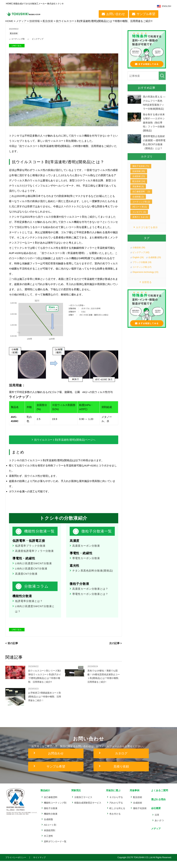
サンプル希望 (146, 14)
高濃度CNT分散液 (26, 580)
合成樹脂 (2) (138, 201)
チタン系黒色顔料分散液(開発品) (93, 577)
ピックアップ (39, 39)
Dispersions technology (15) (145, 277)
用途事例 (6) (138, 191)
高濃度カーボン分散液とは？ (90, 595)
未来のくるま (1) (140, 221)
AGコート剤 (50, 832)
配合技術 (48, 21)
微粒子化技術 (139, 815)
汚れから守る (116, 810)
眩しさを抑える (117, 815)
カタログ (121, 761)
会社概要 (155, 814)
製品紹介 (45, 798)
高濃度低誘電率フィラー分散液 (34, 557)
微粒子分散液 (51, 815)
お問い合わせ (116, 14)
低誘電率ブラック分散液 (30, 552)
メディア (21, 21)
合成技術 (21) (139, 181)
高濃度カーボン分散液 (86, 552)
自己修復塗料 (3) (141, 196)
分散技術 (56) (139, 252)
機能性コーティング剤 (55, 810)
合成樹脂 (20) (155, 262)
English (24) (138, 262)
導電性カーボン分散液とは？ (90, 600)
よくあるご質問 (159, 798)
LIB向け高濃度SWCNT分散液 (34, 570)
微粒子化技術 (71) (141, 171)
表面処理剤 (50, 837)
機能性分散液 (51, 821)
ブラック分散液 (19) (142, 267)
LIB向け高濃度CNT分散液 (31, 575)
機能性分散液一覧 (38, 535)
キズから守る (116, 804)
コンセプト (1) (139, 216)
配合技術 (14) (139, 186)
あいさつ (158, 826)
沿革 (156, 821)
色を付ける (115, 821)
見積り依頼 (121, 774)
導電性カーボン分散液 (86, 565)
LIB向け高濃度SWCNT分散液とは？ (35, 615)
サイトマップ (39, 865)
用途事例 (134, 798)
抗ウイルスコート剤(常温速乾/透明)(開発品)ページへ (65, 440)
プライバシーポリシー (16, 865)
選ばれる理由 (157, 806)
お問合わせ (56, 761)
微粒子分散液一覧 (95, 535)
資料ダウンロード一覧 (55, 849)
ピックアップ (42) (141, 257)
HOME (9, 21)
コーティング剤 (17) (142, 272)
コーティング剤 (18, 39)
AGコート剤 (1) (140, 211)
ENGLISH (167, 6)
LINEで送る (17, 46)
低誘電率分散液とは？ (29, 607)
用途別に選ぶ (113, 798)
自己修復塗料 (51, 804)
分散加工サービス (83, 804)
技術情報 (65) (139, 176)
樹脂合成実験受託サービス (88, 810)
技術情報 (35, 21)
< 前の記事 (12, 650)
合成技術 (137, 810)
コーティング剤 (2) (141, 206)
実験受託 (75, 798)
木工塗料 (48, 843)
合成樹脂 (48, 826)
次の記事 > (116, 650)
